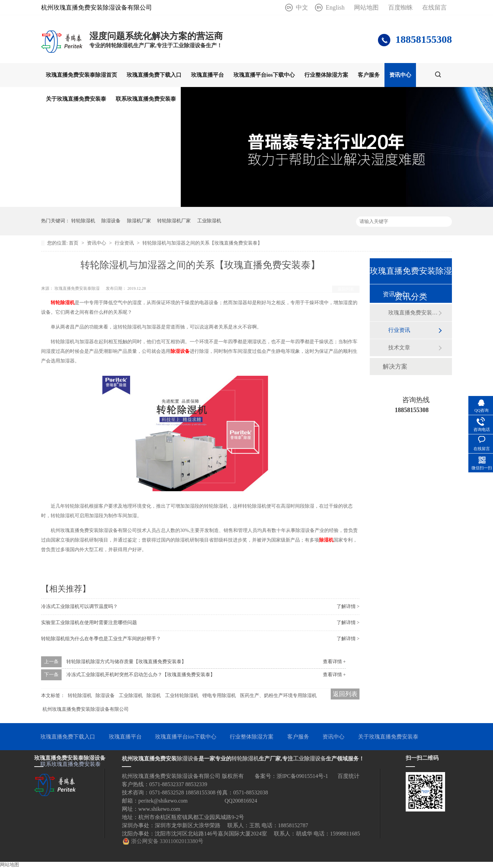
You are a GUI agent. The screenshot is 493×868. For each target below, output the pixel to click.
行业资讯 (125, 243)
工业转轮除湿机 (182, 696)
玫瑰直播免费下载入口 (154, 75)
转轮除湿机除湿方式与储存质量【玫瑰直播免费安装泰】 (126, 662)
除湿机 (326, 540)
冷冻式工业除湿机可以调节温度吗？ (79, 606)
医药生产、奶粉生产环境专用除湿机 (278, 696)
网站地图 (366, 8)
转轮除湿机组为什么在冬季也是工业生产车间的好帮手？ (101, 639)
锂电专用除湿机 (219, 696)
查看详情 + (334, 662)
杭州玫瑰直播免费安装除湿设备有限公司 (86, 709)
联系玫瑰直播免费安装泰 (146, 99)
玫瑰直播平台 (207, 75)
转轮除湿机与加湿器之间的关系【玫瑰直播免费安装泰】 (202, 243)
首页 (74, 243)
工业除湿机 (209, 221)
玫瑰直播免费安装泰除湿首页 (81, 75)
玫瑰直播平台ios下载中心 (264, 75)
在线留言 (434, 8)
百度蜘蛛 (401, 8)
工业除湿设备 (309, 759)
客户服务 (369, 75)
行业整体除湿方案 (326, 75)
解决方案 (395, 367)
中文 (302, 8)
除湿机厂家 (139, 221)
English (335, 8)
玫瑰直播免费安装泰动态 (413, 313)
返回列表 (346, 289)
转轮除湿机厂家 (174, 221)
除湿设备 (111, 221)
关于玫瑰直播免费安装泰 (76, 99)
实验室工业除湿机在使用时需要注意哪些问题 (89, 623)
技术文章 (399, 348)
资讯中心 (400, 75)
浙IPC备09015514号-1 (302, 776)
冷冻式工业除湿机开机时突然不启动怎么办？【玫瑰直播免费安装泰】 (141, 675)
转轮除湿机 (83, 221)
